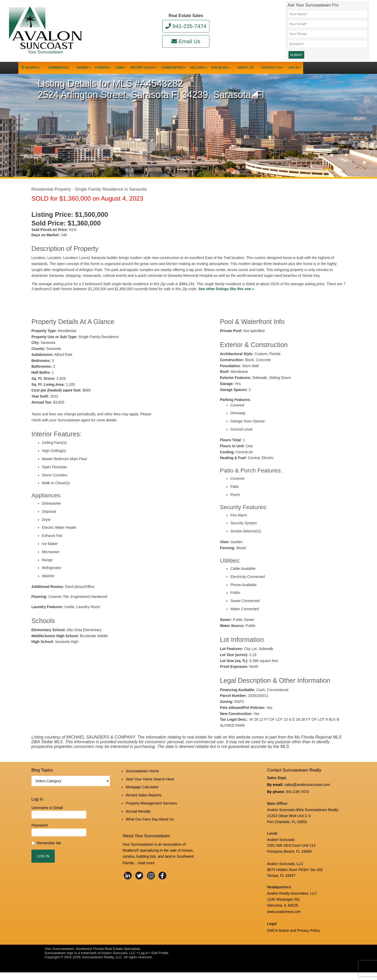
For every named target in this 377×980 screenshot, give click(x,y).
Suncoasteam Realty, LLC (102, 965)
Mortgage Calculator (142, 796)
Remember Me (49, 855)
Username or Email (47, 819)
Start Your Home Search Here (150, 789)
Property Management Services (151, 810)
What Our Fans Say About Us (150, 824)
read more (146, 867)
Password (39, 837)
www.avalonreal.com (284, 921)
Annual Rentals (138, 817)
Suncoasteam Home (142, 782)
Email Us (186, 41)
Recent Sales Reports (143, 803)
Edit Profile (160, 960)
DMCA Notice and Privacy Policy (293, 939)
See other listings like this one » (226, 301)
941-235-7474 (186, 26)
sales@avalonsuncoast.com (307, 796)
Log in (143, 960)
